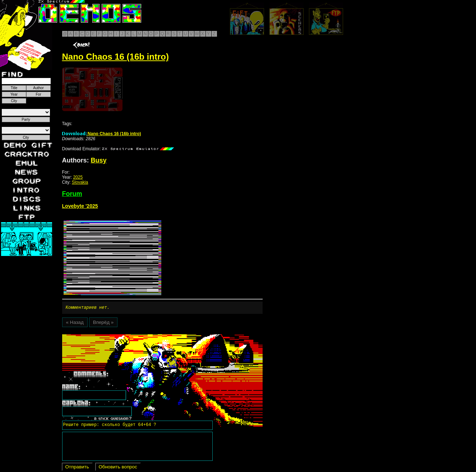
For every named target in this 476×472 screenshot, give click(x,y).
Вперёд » (103, 323)
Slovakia (80, 182)
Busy (99, 160)
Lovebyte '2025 (80, 206)
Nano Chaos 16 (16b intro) (102, 134)
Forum (72, 194)
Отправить (77, 468)
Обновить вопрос (118, 468)
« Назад (75, 323)
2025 (78, 177)
